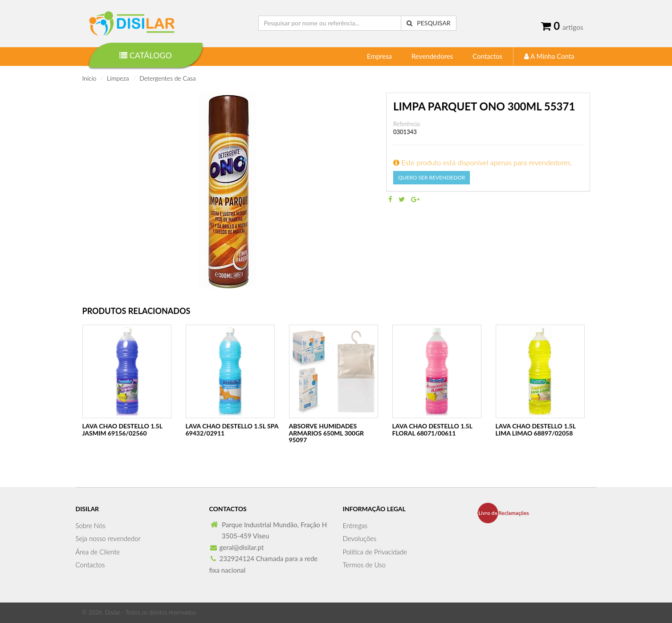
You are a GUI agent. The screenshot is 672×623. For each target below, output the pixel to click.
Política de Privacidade (375, 552)
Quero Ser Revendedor (432, 177)
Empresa (379, 56)
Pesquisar (429, 23)
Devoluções (360, 538)
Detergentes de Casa (167, 78)
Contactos (487, 56)
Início (90, 78)
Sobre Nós (91, 525)
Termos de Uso (364, 565)
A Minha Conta (549, 56)
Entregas (355, 525)
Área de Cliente (98, 552)
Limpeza (118, 78)
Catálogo (146, 55)
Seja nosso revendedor (108, 538)
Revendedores (432, 56)
